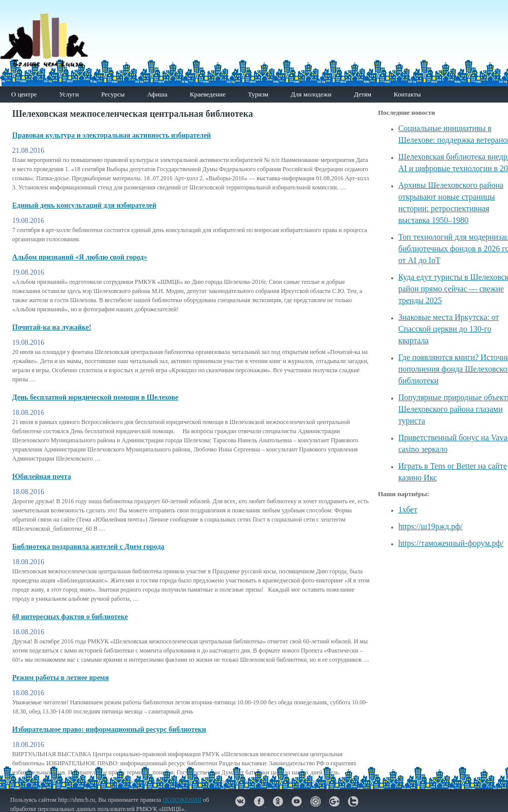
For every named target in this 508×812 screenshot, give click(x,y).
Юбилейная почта (42, 477)
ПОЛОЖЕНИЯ (182, 800)
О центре (24, 94)
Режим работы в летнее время (60, 678)
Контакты (407, 94)
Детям (362, 94)
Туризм (258, 94)
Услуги (69, 94)
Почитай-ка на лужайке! (52, 327)
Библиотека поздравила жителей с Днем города (88, 547)
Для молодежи (311, 94)
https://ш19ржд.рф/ (431, 526)
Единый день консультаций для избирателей (84, 205)
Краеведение (207, 94)
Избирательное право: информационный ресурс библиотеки (109, 729)
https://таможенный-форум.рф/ (451, 543)
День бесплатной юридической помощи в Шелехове (95, 397)
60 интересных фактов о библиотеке (70, 617)
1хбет (408, 510)
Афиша (157, 94)
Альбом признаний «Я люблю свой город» (80, 257)
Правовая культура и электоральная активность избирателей (112, 135)
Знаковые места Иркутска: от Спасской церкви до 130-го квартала (449, 329)
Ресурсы (113, 94)
